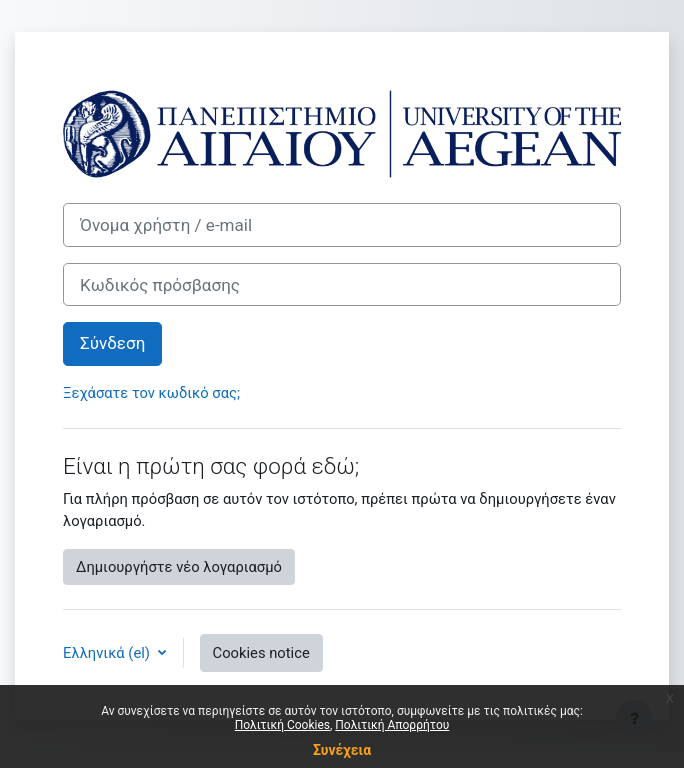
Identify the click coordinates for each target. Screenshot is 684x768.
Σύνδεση (112, 343)
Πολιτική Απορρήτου (392, 725)
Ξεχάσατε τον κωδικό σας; (151, 393)
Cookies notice (261, 653)
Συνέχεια (342, 750)
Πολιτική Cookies (282, 725)
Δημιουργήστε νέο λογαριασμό (179, 567)
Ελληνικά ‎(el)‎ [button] (108, 653)
